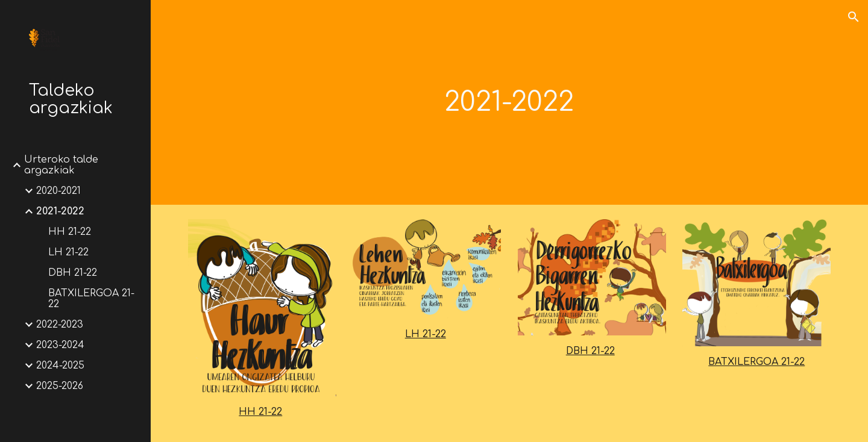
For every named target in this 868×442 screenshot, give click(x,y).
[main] (509, 103)
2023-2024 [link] (60, 345)
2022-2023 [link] (60, 325)
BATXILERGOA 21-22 (756, 362)
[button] (854, 17)
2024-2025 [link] (60, 366)
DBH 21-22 (590, 351)
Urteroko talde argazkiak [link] (61, 165)
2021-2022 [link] (60, 211)
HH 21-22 (260, 412)
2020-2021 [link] (58, 191)
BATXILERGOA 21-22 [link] (91, 299)
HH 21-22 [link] (70, 232)
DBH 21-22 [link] (73, 273)
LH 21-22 (426, 334)
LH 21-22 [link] (68, 252)
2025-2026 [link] (60, 386)
